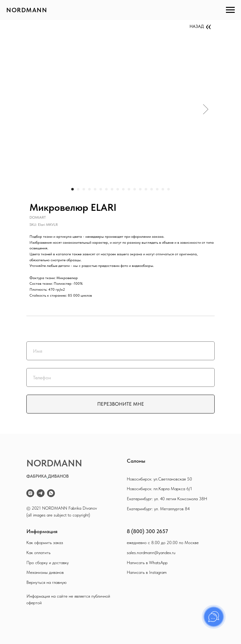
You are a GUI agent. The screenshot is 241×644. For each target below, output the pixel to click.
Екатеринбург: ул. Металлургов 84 (158, 509)
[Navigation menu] (230, 10)
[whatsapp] (51, 493)
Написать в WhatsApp (147, 563)
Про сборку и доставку (48, 563)
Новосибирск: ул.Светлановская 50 (159, 479)
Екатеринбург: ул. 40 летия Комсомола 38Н (167, 499)
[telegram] (41, 493)
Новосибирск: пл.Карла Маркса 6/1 (159, 489)
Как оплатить (38, 553)
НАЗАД (197, 26)
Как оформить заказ (45, 543)
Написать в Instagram (147, 572)
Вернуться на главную (46, 582)
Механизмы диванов (45, 572)
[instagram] (30, 493)
